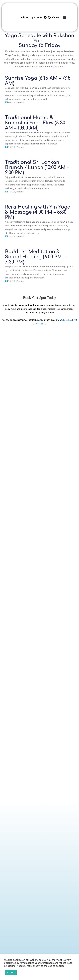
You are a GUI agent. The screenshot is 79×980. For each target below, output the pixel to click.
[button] (64, 18)
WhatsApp (66, 320)
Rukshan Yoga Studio (31, 17)
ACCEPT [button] (11, 972)
